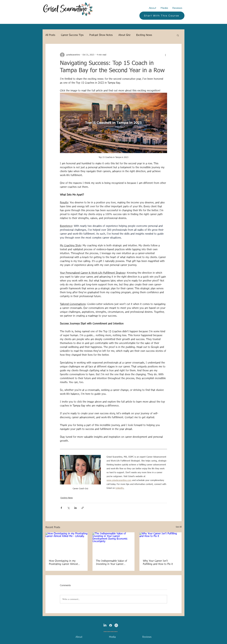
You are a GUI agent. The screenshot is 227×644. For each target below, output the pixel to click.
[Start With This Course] (162, 16)
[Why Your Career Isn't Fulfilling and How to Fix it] (160, 544)
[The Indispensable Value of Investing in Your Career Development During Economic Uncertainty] (114, 544)
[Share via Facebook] (61, 508)
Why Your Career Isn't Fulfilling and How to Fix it (158, 563)
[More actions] (165, 55)
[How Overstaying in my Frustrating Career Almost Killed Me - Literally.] (67, 544)
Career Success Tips (72, 35)
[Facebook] (111, 625)
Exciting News (144, 35)
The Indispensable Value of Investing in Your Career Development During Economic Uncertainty (113, 563)
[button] (178, 35)
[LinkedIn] (105, 625)
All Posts (50, 35)
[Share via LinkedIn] (75, 508)
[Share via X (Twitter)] (68, 508)
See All (179, 527)
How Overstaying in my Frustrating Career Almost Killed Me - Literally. (63, 563)
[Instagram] (116, 625)
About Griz (124, 35)
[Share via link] (83, 508)
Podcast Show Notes (101, 35)
